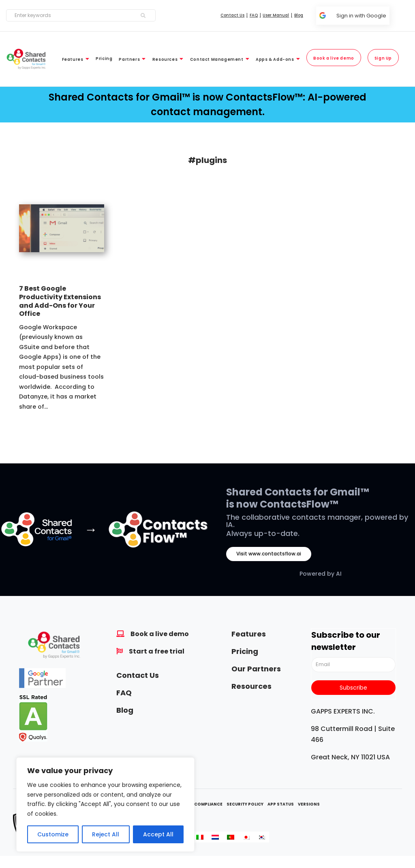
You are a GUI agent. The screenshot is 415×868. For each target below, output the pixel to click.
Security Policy (245, 804)
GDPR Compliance (202, 804)
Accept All (158, 834)
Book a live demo (160, 634)
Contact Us (138, 675)
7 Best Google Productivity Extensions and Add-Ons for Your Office (60, 301)
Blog (125, 710)
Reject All (106, 834)
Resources (251, 686)
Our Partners (256, 669)
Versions (309, 804)
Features (249, 634)
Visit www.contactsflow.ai (269, 554)
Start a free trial (157, 651)
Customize (53, 834)
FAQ (124, 693)
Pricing (245, 651)
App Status (281, 804)
